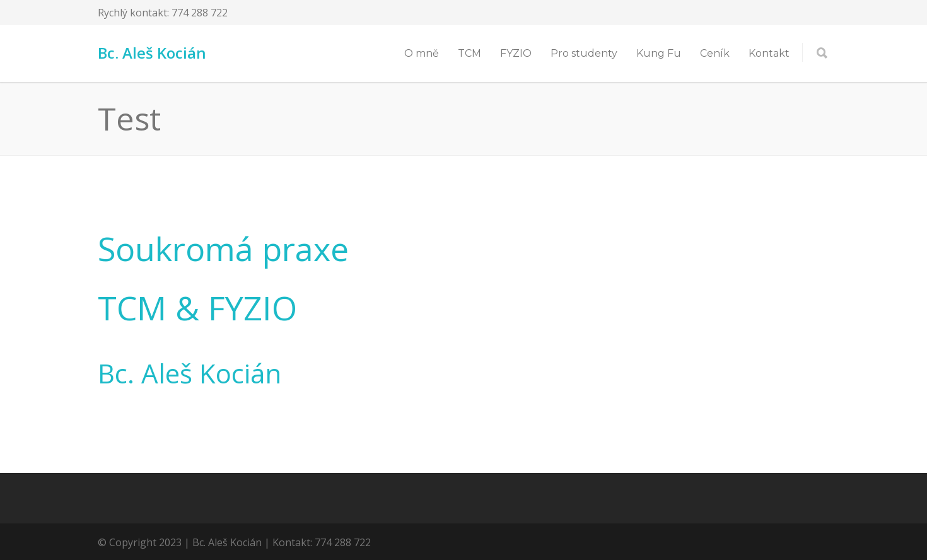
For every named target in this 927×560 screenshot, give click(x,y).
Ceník (715, 53)
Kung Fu (659, 53)
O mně (422, 53)
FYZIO (516, 53)
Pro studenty (584, 53)
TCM (469, 53)
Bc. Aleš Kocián (152, 53)
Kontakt (769, 53)
